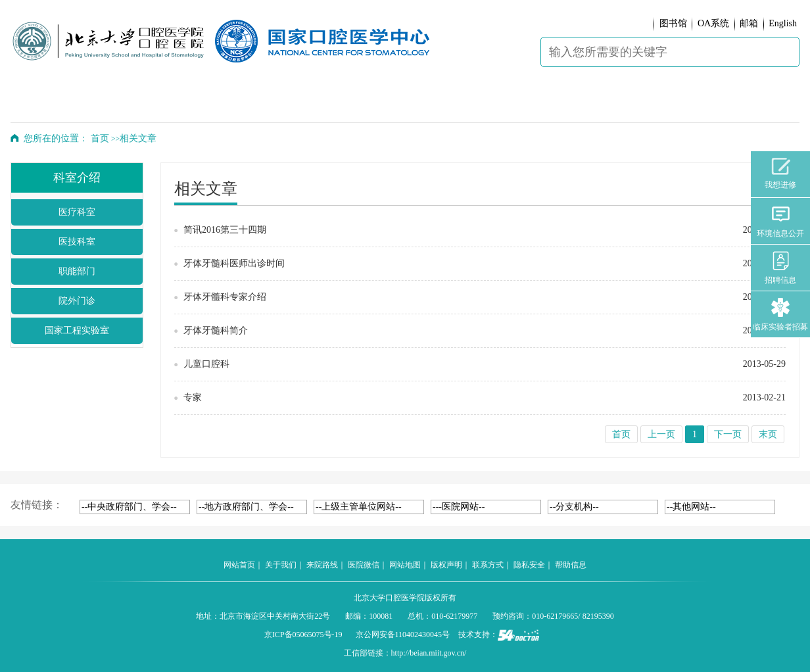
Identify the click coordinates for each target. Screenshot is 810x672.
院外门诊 (77, 301)
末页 (768, 434)
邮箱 (749, 23)
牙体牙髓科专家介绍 (225, 297)
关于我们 (281, 565)
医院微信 (364, 565)
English (783, 23)
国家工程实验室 (77, 330)
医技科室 (77, 242)
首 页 (46, 103)
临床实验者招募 (780, 315)
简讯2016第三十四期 (225, 230)
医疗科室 (77, 212)
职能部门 (77, 271)
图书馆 (673, 23)
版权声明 (446, 565)
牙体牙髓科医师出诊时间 (234, 263)
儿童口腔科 (206, 364)
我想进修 (780, 174)
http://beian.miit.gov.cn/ (429, 653)
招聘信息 (780, 268)
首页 (100, 138)
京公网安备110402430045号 (403, 635)
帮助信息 (571, 565)
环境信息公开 (780, 221)
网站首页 (239, 565)
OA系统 (713, 23)
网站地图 (405, 565)
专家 (193, 397)
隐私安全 (529, 565)
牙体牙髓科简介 (216, 330)
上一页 (661, 434)
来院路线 (322, 565)
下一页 (728, 434)
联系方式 (488, 565)
